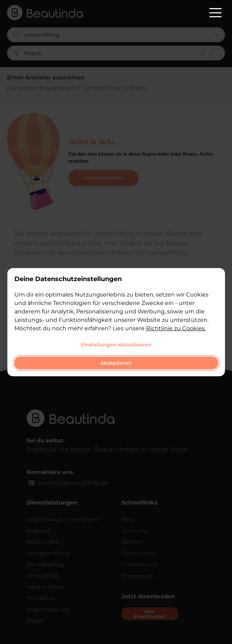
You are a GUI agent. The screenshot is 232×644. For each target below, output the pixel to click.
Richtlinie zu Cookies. (176, 328)
